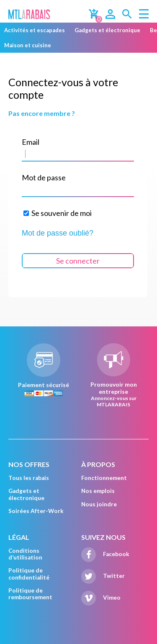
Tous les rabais (29, 478)
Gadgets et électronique (107, 30)
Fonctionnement (104, 478)
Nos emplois (98, 491)
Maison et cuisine (28, 45)
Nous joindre (99, 504)
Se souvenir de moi (58, 213)
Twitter (103, 576)
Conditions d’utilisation (25, 554)
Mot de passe (44, 177)
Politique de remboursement (30, 594)
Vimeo (101, 598)
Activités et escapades (35, 30)
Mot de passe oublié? (58, 233)
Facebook (105, 554)
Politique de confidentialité (29, 574)
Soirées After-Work (36, 511)
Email (31, 142)
